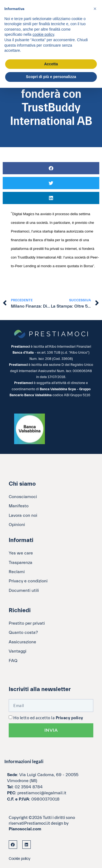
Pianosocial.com (25, 829)
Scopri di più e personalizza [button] (51, 77)
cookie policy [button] (43, 34)
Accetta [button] (51, 64)
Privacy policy (69, 718)
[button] (51, 168)
